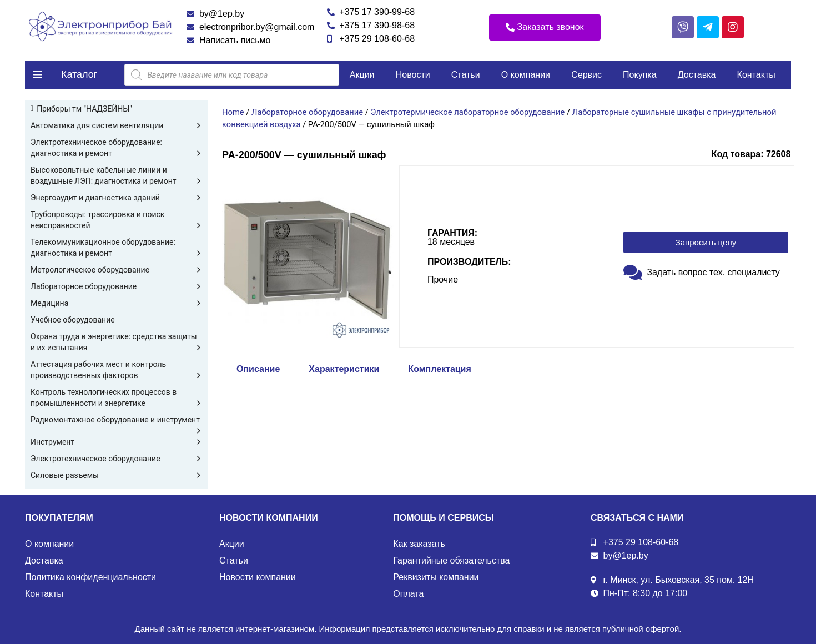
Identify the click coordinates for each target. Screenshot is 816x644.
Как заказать (419, 544)
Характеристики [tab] (344, 369)
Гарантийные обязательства (451, 560)
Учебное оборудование (73, 320)
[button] (545, 27)
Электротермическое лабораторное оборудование (467, 112)
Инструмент (117, 442)
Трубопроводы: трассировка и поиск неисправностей (117, 220)
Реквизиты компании (436, 577)
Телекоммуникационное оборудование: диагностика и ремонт (117, 248)
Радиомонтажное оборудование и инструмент (117, 420)
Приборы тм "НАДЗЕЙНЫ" (84, 109)
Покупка (640, 75)
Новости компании (258, 577)
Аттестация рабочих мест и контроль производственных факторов (117, 370)
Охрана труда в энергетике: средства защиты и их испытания (117, 343)
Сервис (586, 75)
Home (233, 112)
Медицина (117, 303)
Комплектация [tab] (439, 369)
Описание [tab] (258, 369)
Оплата (408, 594)
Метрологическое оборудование (117, 270)
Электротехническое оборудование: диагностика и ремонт (117, 148)
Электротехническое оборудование (117, 459)
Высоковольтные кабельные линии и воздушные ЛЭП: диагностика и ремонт (117, 176)
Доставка (697, 75)
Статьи (466, 75)
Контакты (756, 75)
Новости (413, 75)
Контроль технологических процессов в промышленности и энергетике (117, 398)
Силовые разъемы (117, 475)
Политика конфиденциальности (90, 577)
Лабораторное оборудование (117, 286)
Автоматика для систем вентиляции (117, 125)
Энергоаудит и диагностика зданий (117, 198)
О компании (526, 75)
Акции (362, 75)
